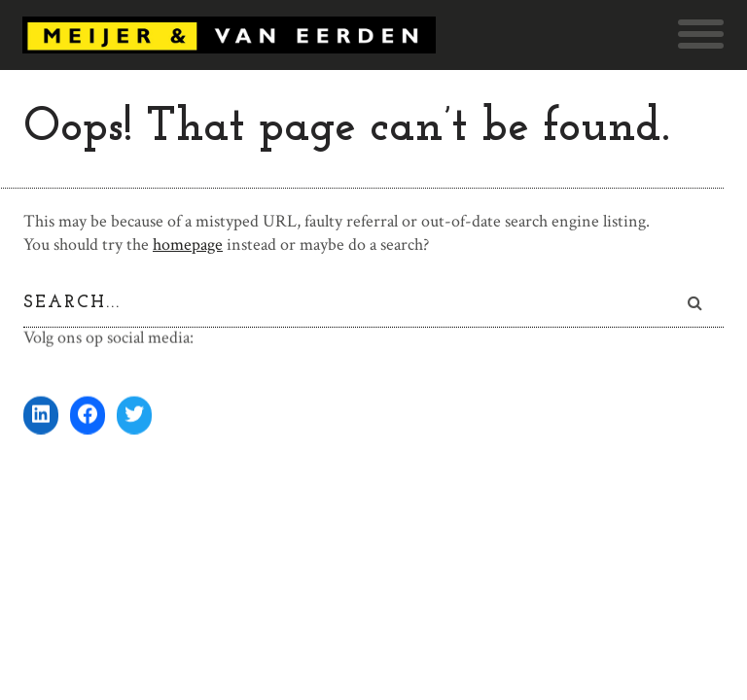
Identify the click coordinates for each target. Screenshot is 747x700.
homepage (188, 245)
